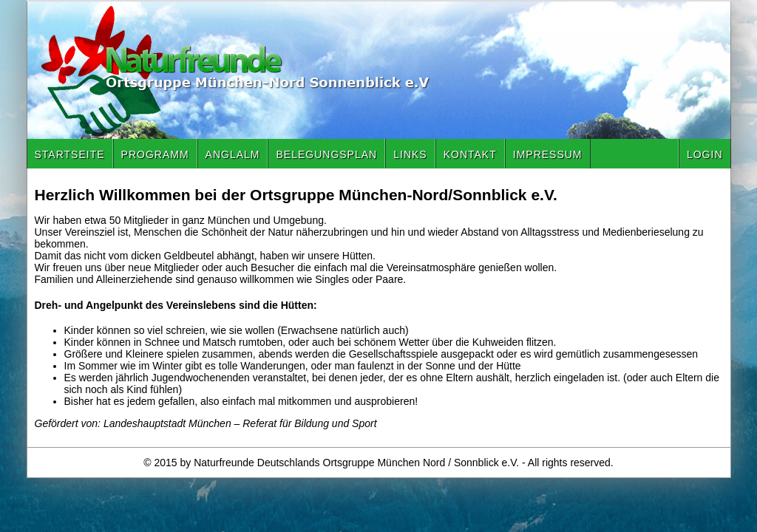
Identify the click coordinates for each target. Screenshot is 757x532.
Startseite (70, 154)
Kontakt (470, 154)
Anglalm (233, 154)
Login (705, 154)
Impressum (548, 154)
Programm (155, 154)
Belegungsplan (326, 154)
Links (410, 154)
